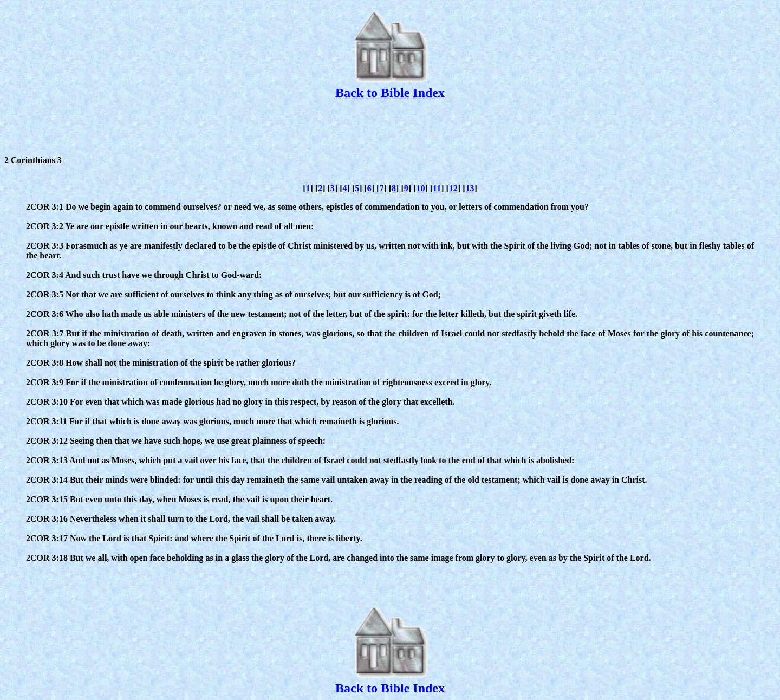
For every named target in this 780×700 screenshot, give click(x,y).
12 (453, 188)
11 (437, 188)
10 (420, 188)
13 (470, 188)
